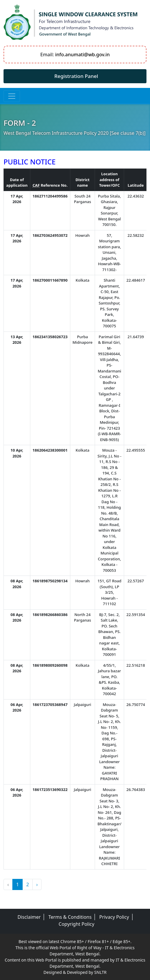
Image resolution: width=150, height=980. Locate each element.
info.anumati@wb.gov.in (82, 55)
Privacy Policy (114, 917)
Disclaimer (29, 917)
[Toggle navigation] (12, 96)
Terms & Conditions (70, 917)
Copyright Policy (76, 924)
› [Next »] (37, 884)
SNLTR (100, 972)
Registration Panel (76, 76)
